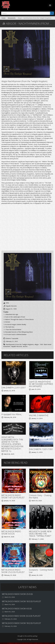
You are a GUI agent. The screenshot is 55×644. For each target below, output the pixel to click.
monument (7, 346)
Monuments (12, 18)
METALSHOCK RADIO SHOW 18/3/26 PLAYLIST (21, 601)
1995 (41, 344)
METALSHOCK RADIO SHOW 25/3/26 (17, 594)
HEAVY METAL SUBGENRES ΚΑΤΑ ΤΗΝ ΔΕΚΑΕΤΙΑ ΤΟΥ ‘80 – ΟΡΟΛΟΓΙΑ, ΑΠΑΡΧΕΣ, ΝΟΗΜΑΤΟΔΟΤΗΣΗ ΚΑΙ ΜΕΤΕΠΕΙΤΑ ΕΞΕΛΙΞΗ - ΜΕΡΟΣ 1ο (12, 444)
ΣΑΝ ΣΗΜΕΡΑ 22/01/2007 (14, 388)
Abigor (37, 344)
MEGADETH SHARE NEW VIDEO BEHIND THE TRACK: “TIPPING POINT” (40, 534)
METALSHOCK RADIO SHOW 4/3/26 (11, 532)
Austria (25, 346)
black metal (48, 344)
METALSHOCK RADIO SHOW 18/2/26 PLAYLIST (21, 623)
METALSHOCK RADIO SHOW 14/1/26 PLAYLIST (13, 496)
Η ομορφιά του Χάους (11, 414)
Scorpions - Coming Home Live (41, 571)
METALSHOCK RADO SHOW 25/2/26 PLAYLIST (13, 571)
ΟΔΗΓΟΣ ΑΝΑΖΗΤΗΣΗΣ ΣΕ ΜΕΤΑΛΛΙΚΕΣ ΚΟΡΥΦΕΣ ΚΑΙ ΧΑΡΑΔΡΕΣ (41, 384)
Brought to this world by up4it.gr (27, 636)
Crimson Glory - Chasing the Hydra (40, 496)
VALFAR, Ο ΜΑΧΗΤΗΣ (39, 415)
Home (3, 18)
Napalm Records (17, 346)
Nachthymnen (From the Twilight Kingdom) (20, 344)
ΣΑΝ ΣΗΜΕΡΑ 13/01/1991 (41, 449)
